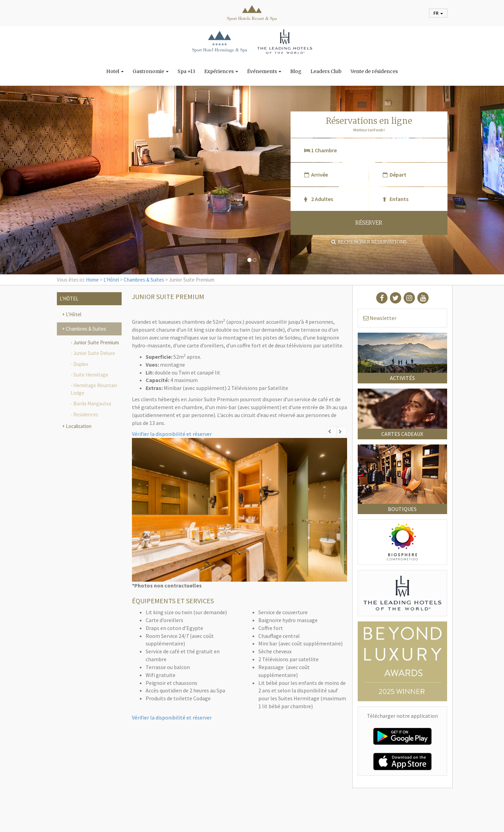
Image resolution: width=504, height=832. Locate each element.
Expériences (221, 71)
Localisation (78, 426)
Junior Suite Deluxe (94, 353)
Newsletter (380, 318)
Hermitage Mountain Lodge (94, 389)
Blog (296, 71)
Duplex (81, 364)
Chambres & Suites (144, 280)
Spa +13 (186, 71)
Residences (86, 414)
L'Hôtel (111, 280)
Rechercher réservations (369, 242)
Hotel (115, 71)
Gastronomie (151, 71)
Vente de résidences (374, 71)
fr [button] (438, 13)
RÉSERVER (369, 223)
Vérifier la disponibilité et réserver (172, 434)
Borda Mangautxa (92, 403)
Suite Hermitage (91, 375)
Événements (264, 71)
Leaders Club (326, 71)
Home (92, 280)
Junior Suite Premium (96, 342)
